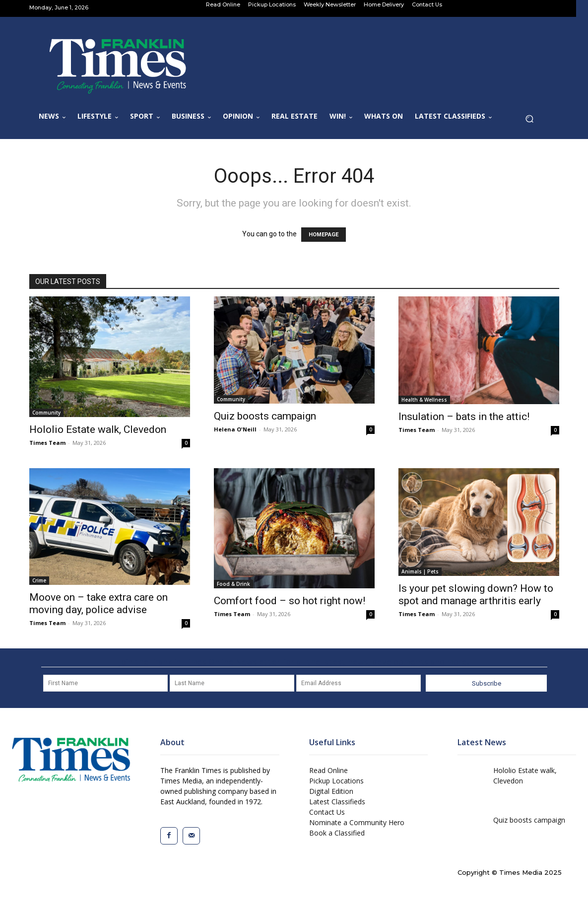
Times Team (47, 443)
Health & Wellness (424, 400)
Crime (39, 580)
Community (46, 413)
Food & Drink (233, 584)
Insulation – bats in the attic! (464, 417)
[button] (533, 121)
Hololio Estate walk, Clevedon (98, 429)
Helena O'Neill (235, 429)
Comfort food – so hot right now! (290, 601)
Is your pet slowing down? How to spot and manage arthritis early (476, 595)
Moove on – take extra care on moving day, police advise (98, 603)
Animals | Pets (420, 571)
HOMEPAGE (324, 235)
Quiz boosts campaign (265, 416)
